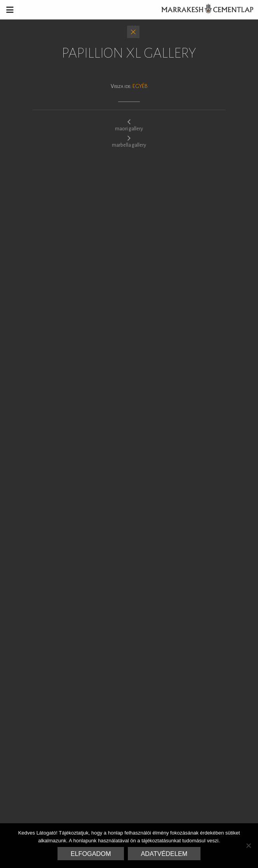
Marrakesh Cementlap (203, 10)
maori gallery (129, 125)
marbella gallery (129, 141)
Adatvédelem (164, 854)
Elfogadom (91, 854)
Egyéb (140, 86)
